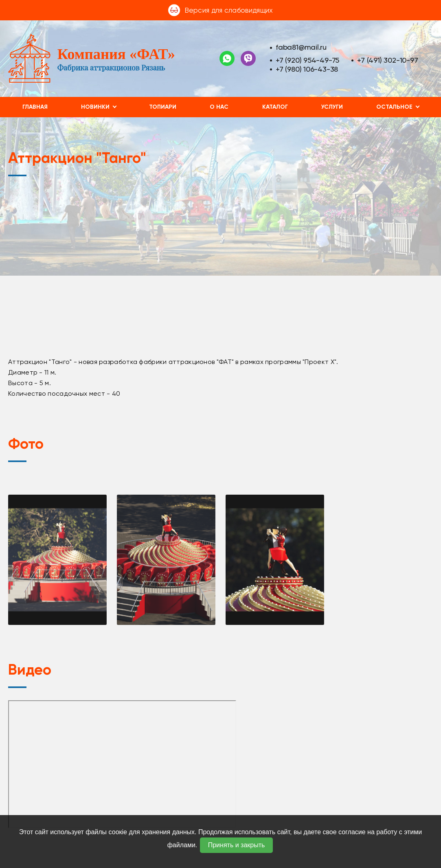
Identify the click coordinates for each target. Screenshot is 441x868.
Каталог (275, 107)
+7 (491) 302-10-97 (387, 60)
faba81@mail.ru (301, 47)
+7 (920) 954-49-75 (307, 60)
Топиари (163, 107)
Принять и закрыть (237, 845)
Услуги (332, 107)
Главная (35, 107)
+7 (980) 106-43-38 (307, 69)
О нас (219, 107)
